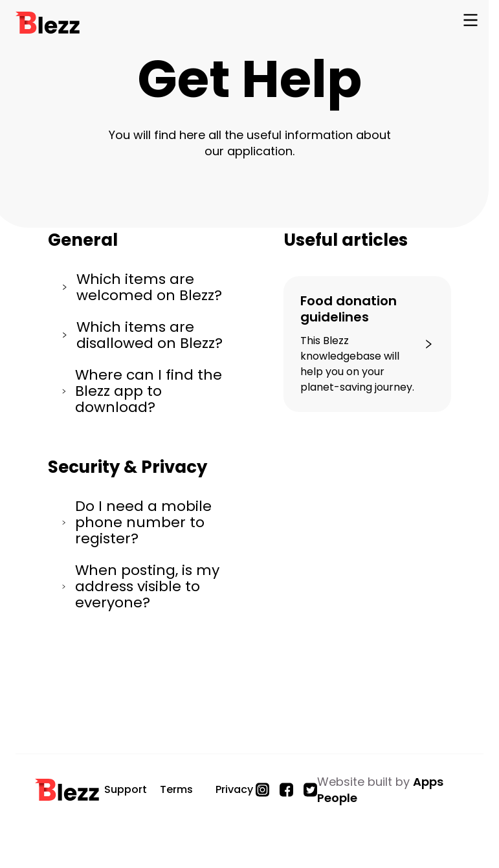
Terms (176, 789)
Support (126, 789)
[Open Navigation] (471, 23)
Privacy (234, 789)
